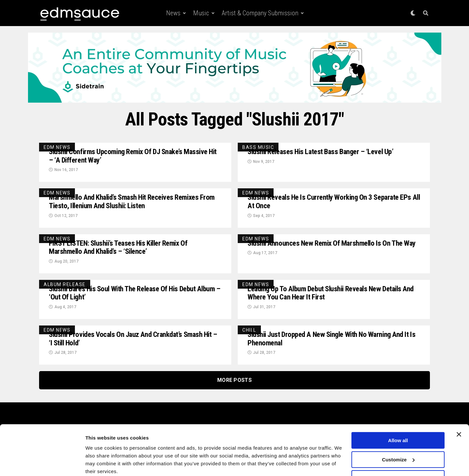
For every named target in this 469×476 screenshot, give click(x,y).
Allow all (398, 414)
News (173, 13)
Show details (100, 463)
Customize (398, 433)
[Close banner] (459, 408)
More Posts (234, 385)
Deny (398, 452)
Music (201, 13)
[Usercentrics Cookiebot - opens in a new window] (42, 463)
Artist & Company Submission (260, 13)
